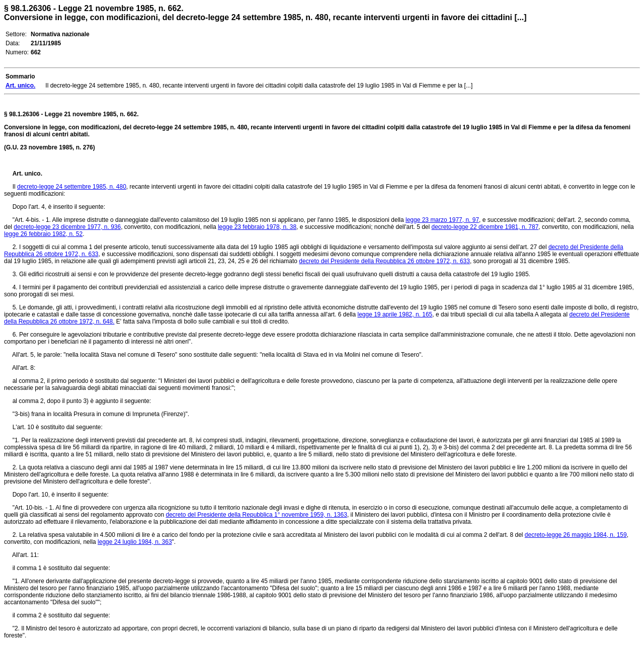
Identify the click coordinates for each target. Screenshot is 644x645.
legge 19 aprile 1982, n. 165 (395, 314)
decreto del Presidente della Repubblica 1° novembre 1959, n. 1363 (257, 515)
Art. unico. (27, 174)
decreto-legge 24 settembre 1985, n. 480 (72, 187)
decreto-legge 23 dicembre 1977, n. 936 (67, 227)
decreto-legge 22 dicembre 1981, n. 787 (485, 227)
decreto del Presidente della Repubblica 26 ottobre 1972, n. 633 (384, 261)
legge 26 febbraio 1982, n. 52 (43, 234)
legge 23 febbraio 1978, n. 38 (257, 227)
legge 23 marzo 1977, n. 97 (442, 220)
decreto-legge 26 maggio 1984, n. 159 (576, 535)
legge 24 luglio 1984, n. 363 (135, 542)
